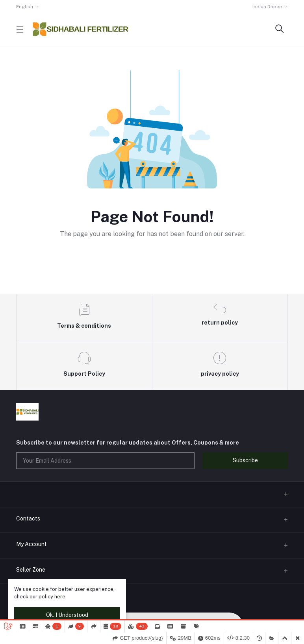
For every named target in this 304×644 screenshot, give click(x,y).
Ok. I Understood (67, 615)
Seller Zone (31, 570)
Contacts (28, 519)
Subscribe (245, 460)
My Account (32, 544)
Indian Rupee (267, 7)
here (60, 597)
